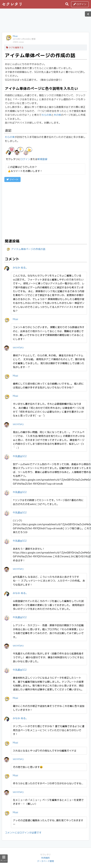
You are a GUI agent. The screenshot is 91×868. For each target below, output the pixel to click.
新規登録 (42, 159)
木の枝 (57, 115)
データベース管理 (45, 861)
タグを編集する (15, 48)
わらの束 (46, 115)
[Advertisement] (45, 21)
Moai (15, 36)
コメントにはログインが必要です (23, 833)
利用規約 (45, 858)
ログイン (80, 4)
